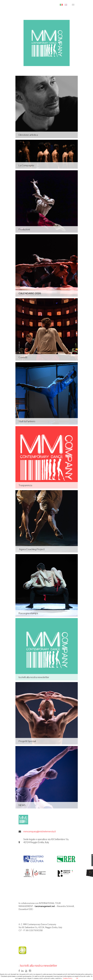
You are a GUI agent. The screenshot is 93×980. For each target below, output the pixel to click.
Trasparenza (25, 485)
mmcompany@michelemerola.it (40, 831)
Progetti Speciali (27, 741)
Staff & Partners (27, 421)
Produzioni (24, 229)
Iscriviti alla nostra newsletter (34, 677)
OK (77, 978)
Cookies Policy (68, 978)
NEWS (22, 805)
